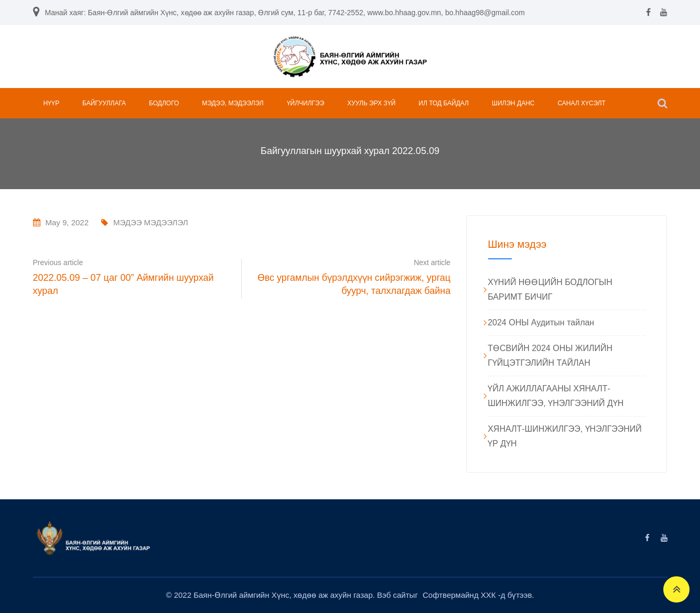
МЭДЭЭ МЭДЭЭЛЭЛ (151, 222)
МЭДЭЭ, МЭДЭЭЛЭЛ (233, 103)
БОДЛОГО (164, 103)
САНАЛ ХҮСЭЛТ (581, 103)
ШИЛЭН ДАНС (513, 103)
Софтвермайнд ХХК (460, 595)
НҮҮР (52, 103)
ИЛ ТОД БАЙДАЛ (444, 103)
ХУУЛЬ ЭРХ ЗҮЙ (371, 103)
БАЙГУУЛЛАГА (104, 103)
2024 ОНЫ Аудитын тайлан (541, 322)
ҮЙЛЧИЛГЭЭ (306, 103)
